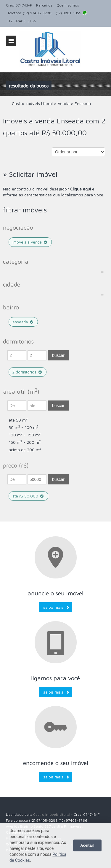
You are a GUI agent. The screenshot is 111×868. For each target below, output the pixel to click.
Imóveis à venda (30, 242)
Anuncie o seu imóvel (55, 593)
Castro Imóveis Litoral (52, 814)
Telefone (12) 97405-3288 (29, 13)
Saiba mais (53, 607)
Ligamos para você (55, 678)
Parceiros (44, 5)
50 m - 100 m (24, 427)
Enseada (23, 322)
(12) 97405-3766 (22, 21)
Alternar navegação (11, 41)
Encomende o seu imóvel (56, 763)
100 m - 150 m (25, 435)
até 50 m (18, 420)
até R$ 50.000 (28, 496)
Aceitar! (87, 845)
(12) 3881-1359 (71, 13)
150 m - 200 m (25, 442)
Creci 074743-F (19, 5)
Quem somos (68, 5)
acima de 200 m (25, 450)
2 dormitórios (28, 372)
